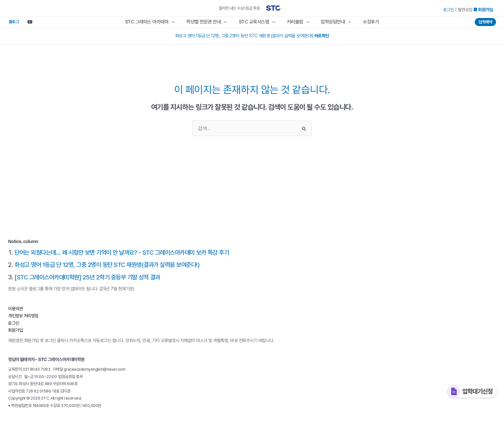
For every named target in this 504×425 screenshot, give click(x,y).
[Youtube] (26, 23)
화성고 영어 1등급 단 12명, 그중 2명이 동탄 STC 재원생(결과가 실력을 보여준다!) (112, 267)
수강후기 (366, 23)
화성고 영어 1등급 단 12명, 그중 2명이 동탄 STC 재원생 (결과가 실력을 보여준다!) (252, 39)
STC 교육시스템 (258, 23)
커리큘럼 (297, 23)
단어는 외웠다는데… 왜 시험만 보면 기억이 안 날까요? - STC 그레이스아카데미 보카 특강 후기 (128, 255)
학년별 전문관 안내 (210, 23)
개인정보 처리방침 (23, 318)
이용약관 (15, 311)
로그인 (449, 10)
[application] (177, 23)
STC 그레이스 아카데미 (155, 23)
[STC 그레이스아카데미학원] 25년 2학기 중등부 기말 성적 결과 (91, 280)
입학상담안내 (333, 23)
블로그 (12, 23)
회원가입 (15, 333)
